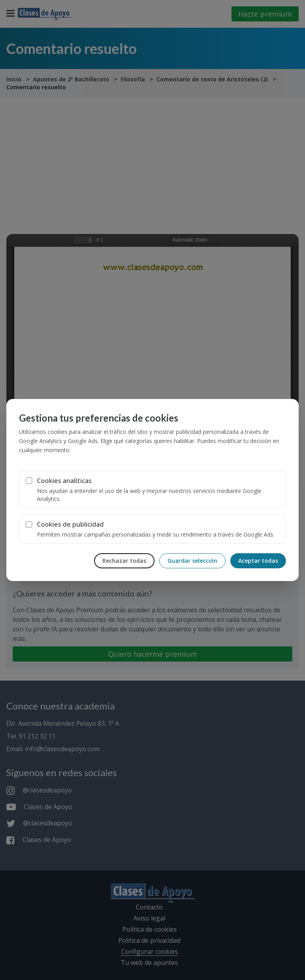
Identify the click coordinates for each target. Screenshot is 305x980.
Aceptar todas (258, 561)
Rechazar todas (124, 561)
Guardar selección (192, 561)
